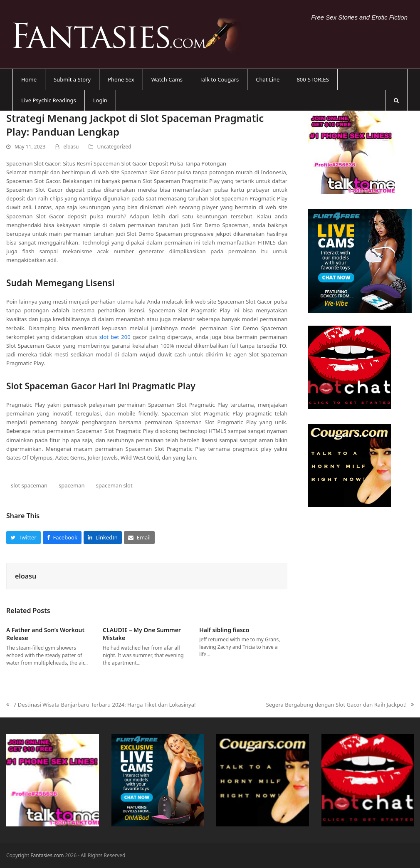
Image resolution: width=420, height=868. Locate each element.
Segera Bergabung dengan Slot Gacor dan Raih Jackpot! (340, 705)
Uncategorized (114, 147)
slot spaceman (29, 485)
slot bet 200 (115, 337)
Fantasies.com (47, 855)
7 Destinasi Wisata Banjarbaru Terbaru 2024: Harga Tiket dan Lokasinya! (101, 705)
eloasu (71, 147)
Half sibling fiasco (224, 630)
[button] (396, 100)
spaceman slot (114, 485)
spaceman (72, 485)
